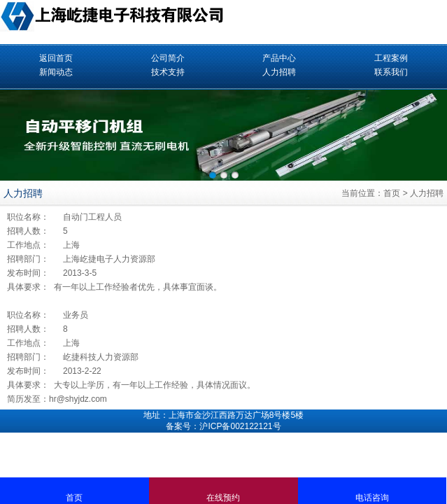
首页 (392, 193)
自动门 (76, 217)
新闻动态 (56, 72)
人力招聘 (279, 72)
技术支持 (168, 72)
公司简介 (168, 58)
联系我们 (391, 72)
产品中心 (279, 58)
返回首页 (56, 58)
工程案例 (391, 58)
